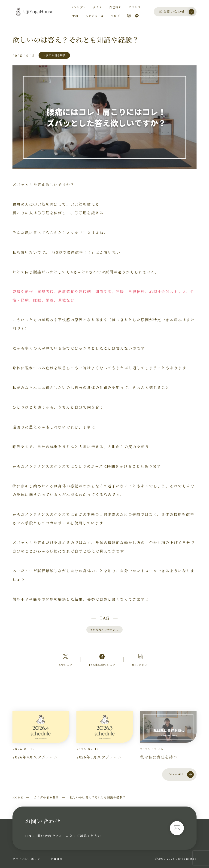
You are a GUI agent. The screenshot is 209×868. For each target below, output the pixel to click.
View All (182, 774)
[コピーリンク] (141, 660)
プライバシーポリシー (28, 859)
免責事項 (57, 859)
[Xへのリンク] (66, 660)
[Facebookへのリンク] (102, 660)
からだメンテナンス (104, 630)
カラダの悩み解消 (46, 797)
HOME (18, 797)
